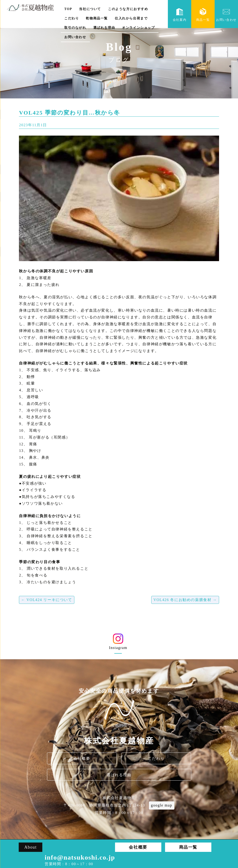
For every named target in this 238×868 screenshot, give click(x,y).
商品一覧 (203, 15)
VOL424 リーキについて (47, 600)
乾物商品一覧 (97, 18)
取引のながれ (75, 28)
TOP (68, 9)
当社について (90, 9)
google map (162, 805)
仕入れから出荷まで (131, 18)
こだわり (72, 18)
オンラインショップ (138, 28)
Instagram (118, 643)
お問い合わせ (75, 37)
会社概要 (82, 758)
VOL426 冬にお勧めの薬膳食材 (185, 600)
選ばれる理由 (104, 28)
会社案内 (180, 15)
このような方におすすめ (128, 9)
